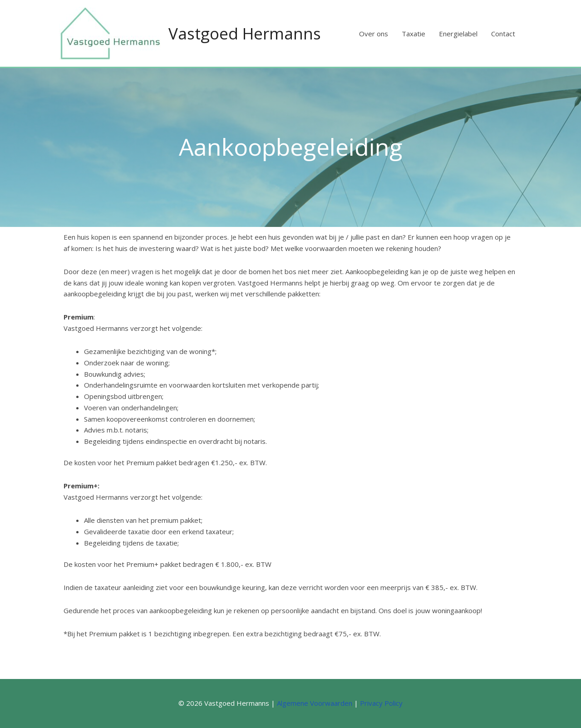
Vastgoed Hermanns (245, 33)
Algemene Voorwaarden (315, 703)
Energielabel (458, 34)
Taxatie (414, 34)
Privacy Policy (381, 703)
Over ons (374, 34)
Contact (503, 34)
